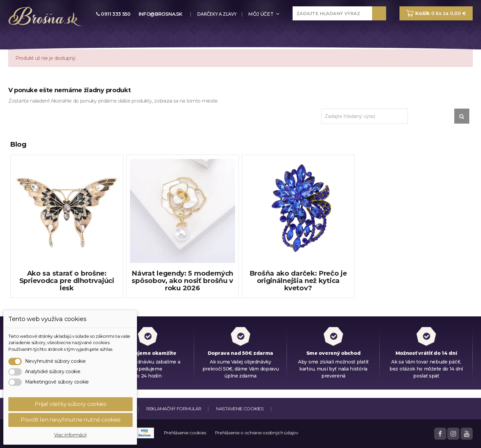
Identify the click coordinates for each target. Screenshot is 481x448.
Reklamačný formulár (174, 409)
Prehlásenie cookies (185, 433)
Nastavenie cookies (240, 409)
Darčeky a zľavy (216, 14)
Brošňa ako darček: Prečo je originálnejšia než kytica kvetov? (298, 281)
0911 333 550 (113, 14)
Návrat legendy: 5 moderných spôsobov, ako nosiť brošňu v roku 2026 (182, 281)
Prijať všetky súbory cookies (70, 404)
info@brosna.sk (161, 14)
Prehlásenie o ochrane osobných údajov (257, 433)
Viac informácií (70, 435)
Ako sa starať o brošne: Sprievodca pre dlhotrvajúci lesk (67, 281)
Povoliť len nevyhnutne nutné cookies (70, 420)
